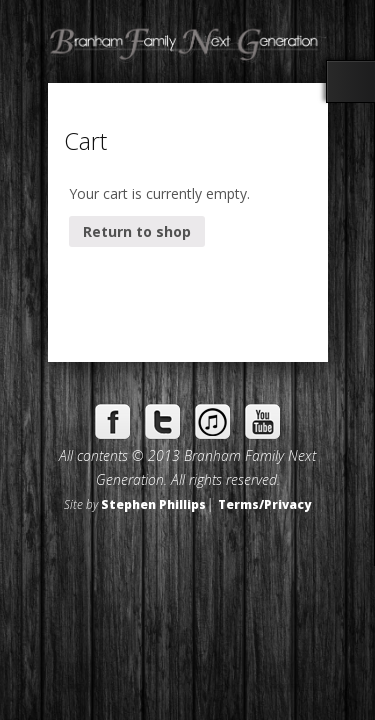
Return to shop (137, 231)
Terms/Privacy (264, 504)
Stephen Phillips (153, 504)
